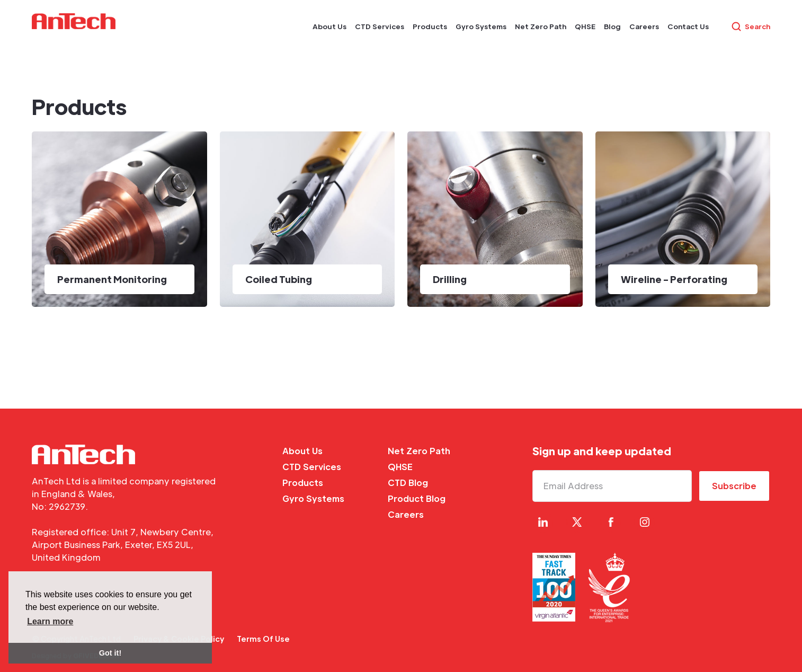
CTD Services (312, 467)
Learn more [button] (50, 621)
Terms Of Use (263, 639)
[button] (329, 26)
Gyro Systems (313, 498)
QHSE (400, 467)
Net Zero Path (419, 451)
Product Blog (417, 498)
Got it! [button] (110, 653)
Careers (406, 514)
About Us (302, 451)
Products (303, 483)
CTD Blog (408, 483)
